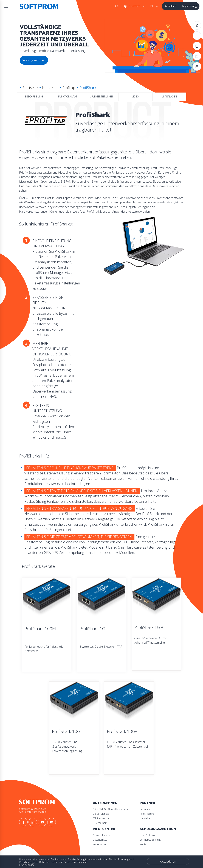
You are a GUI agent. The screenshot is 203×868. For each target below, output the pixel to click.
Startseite (30, 88)
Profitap (69, 88)
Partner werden (149, 809)
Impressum (99, 844)
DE (152, 6)
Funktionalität (68, 96)
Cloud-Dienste (101, 814)
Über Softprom (148, 835)
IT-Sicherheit (100, 823)
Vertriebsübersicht (150, 840)
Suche (116, 6)
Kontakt (144, 844)
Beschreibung (34, 96)
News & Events (101, 835)
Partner (147, 803)
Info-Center (104, 829)
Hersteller (50, 88)
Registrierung (189, 6)
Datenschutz (100, 840)
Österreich (134, 6)
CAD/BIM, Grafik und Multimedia (111, 809)
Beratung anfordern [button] (34, 60)
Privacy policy (27, 865)
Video (135, 96)
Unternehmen (105, 803)
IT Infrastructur (101, 818)
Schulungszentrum (158, 829)
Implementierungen (101, 96)
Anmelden (170, 6)
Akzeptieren (168, 861)
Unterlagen (169, 96)
